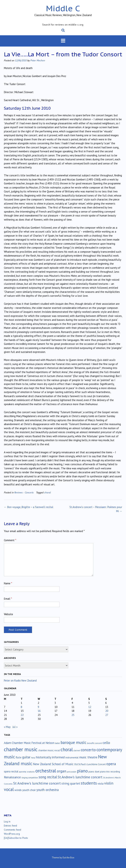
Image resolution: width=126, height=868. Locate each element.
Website (8, 614)
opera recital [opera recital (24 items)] (11, 771)
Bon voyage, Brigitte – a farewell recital (29, 507)
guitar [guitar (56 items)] (26, 757)
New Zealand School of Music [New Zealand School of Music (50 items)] (53, 764)
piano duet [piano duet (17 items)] (94, 772)
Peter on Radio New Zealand (20, 681)
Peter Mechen (38, 60)
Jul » (15, 727)
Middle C (63, 8)
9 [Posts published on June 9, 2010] (38, 707)
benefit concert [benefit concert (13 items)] (94, 743)
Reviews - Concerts (24, 492)
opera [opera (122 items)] (111, 764)
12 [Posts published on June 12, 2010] (90, 707)
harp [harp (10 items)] (33, 758)
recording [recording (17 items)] (115, 772)
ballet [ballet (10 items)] (57, 743)
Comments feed (13, 830)
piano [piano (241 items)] (82, 771)
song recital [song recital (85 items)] (48, 777)
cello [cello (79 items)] (106, 743)
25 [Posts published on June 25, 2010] (73, 715)
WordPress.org (12, 834)
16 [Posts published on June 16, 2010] (39, 711)
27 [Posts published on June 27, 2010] (107, 715)
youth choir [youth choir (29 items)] (29, 790)
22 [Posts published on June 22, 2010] (22, 715)
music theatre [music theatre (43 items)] (88, 757)
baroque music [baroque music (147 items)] (73, 742)
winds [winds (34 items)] (18, 790)
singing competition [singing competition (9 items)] (30, 778)
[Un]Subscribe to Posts (16, 838)
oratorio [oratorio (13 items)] (31, 772)
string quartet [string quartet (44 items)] (71, 783)
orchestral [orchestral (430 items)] (46, 771)
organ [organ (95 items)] (61, 771)
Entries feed (10, 826)
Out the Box (68, 858)
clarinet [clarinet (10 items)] (77, 750)
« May (7, 727)
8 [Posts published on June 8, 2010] (21, 707)
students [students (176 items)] (89, 783)
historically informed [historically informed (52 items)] (50, 757)
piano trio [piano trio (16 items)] (105, 772)
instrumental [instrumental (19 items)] (72, 757)
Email (8, 599)
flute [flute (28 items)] (19, 757)
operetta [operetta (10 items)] (23, 772)
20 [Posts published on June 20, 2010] (107, 711)
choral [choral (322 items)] (67, 749)
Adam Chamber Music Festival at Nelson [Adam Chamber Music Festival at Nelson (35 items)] (29, 743)
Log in (7, 821)
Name (8, 583)
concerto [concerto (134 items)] (88, 750)
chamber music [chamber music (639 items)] (21, 749)
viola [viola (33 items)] (101, 783)
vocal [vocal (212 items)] (9, 789)
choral (47, 492)
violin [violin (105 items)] (109, 783)
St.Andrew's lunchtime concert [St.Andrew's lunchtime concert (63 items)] (80, 777)
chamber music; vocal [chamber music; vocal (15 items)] (49, 750)
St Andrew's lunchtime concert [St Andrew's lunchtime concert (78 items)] (37, 783)
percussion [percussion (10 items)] (72, 772)
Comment (10, 540)
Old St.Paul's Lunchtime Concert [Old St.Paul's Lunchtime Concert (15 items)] (90, 764)
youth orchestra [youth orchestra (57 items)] (48, 790)
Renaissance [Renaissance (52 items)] (12, 777)
